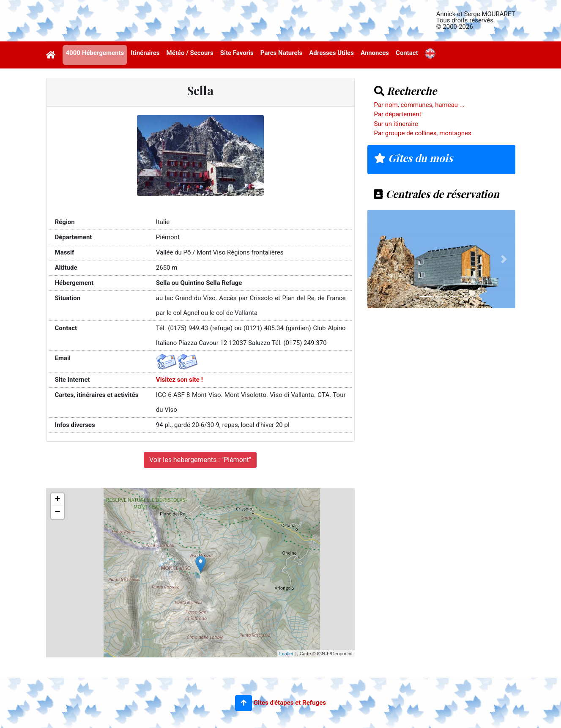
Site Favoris (237, 53)
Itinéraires (145, 53)
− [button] (57, 512)
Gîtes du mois (413, 158)
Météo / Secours (190, 53)
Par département (398, 114)
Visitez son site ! (179, 380)
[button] (244, 703)
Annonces (375, 53)
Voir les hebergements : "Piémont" (200, 460)
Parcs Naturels (281, 53)
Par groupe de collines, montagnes (423, 133)
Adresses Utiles (331, 53)
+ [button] (57, 500)
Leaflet (286, 654)
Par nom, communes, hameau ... (419, 105)
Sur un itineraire (396, 124)
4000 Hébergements (95, 53)
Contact (407, 53)
